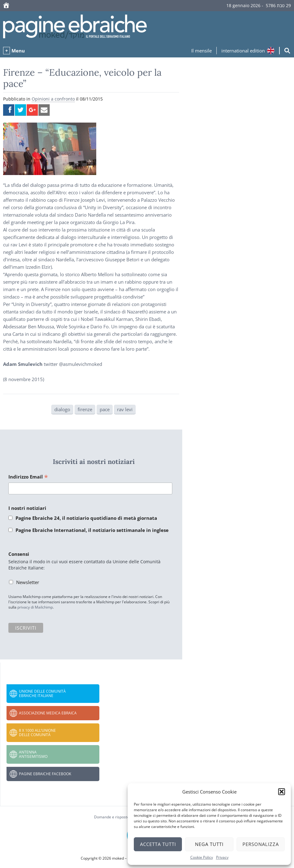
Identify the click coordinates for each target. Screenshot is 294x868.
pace (105, 409)
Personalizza (261, 844)
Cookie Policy (202, 857)
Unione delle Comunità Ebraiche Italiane (42, 693)
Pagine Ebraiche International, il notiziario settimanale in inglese (92, 530)
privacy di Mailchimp (35, 607)
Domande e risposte (112, 817)
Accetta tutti (158, 844)
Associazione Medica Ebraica (48, 713)
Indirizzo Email (28, 477)
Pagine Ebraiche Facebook (45, 774)
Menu (18, 51)
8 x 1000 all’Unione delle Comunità (37, 733)
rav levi (125, 409)
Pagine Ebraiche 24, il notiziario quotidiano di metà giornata (86, 518)
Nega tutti (209, 844)
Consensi (19, 554)
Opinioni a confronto (53, 99)
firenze (85, 409)
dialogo (62, 409)
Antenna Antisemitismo (33, 754)
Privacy (222, 857)
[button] (282, 792)
